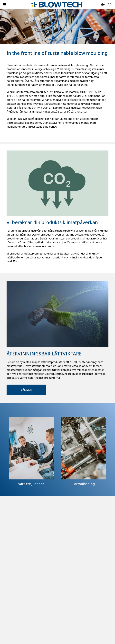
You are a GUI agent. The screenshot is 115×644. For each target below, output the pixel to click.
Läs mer (26, 390)
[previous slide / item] (2, 27)
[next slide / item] (113, 27)
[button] (50, 41)
